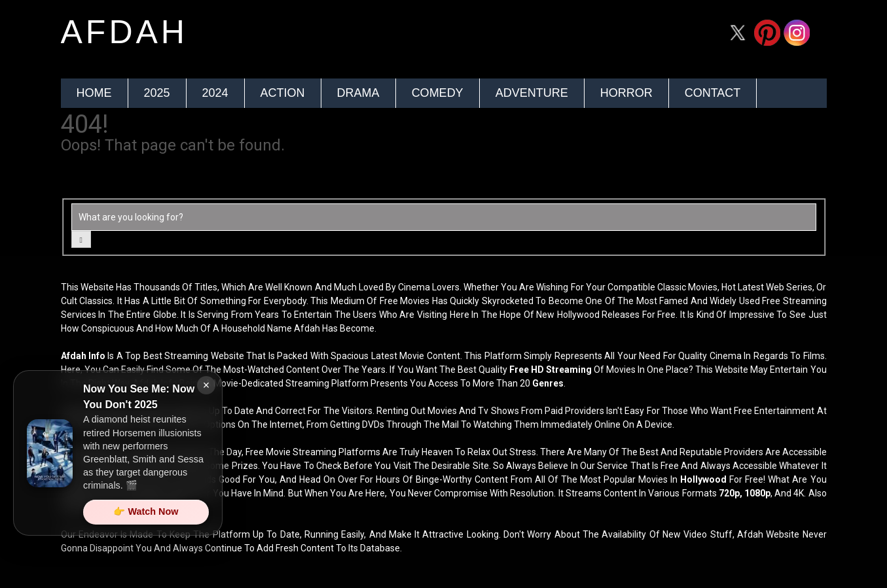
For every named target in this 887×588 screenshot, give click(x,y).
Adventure (532, 93)
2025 (157, 93)
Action (283, 93)
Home (94, 93)
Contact (713, 93)
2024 (215, 93)
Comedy (438, 93)
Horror (626, 93)
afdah (124, 32)
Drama (358, 93)
